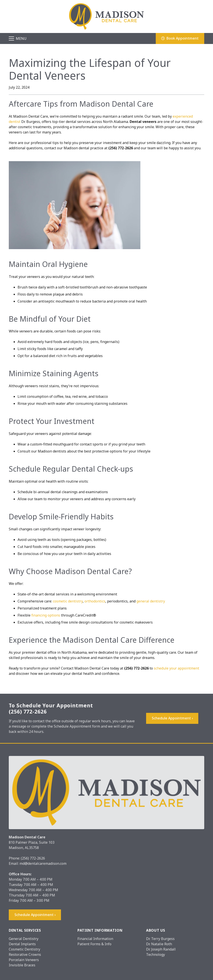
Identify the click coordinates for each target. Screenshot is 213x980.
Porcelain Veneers (24, 960)
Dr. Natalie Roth (159, 944)
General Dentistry (24, 939)
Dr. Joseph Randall (161, 949)
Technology (156, 954)
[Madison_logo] (107, 16)
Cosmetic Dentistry (24, 949)
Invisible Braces (22, 965)
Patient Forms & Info (94, 944)
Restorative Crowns (25, 954)
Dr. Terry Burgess (160, 939)
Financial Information (95, 939)
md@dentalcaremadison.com (43, 863)
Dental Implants (22, 944)
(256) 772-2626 (33, 858)
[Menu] (18, 38)
